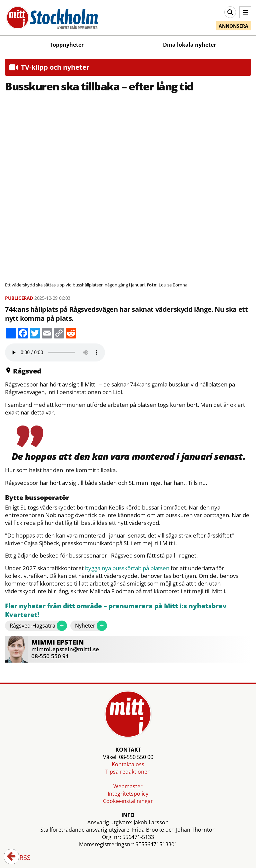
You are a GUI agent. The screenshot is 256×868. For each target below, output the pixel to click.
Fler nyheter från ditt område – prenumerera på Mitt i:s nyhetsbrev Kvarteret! (116, 610)
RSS (20, 858)
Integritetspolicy (128, 794)
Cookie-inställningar (128, 801)
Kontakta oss (128, 764)
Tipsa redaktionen (128, 772)
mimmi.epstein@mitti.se (65, 649)
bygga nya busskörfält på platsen (127, 568)
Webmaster (128, 786)
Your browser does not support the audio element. (55, 352)
